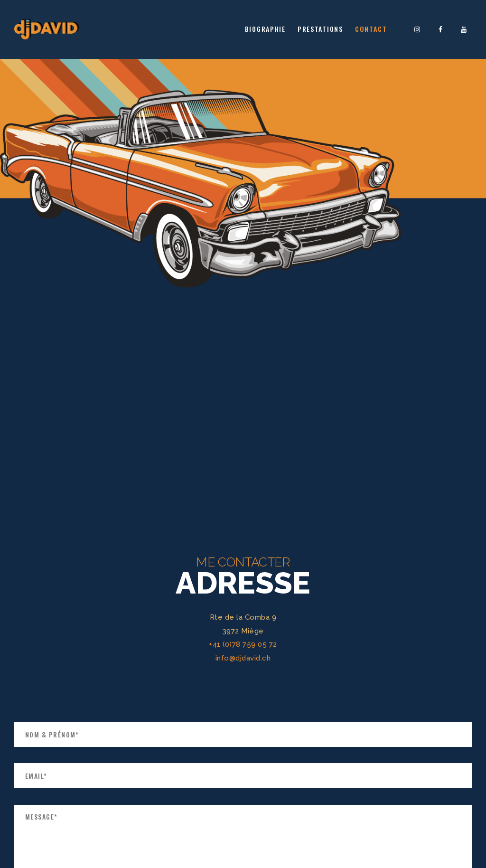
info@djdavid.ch (243, 658)
